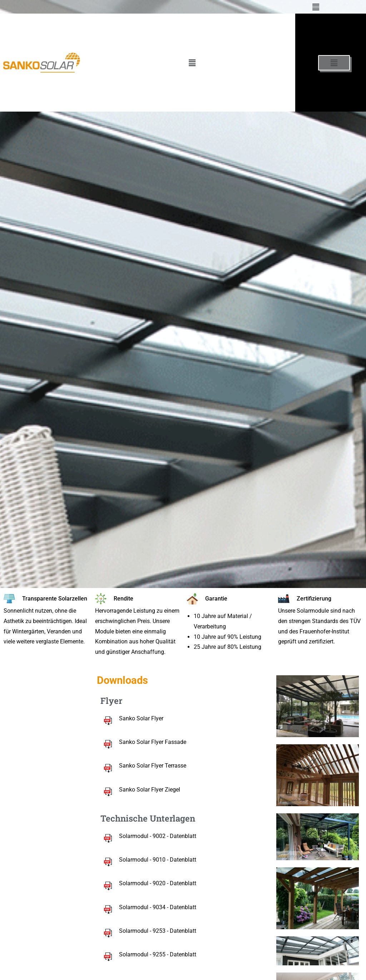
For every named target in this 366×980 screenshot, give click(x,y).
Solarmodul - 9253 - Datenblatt (158, 931)
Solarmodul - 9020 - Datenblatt (158, 883)
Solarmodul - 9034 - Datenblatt (158, 907)
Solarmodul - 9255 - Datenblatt (158, 954)
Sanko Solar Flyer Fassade (153, 742)
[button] (316, 7)
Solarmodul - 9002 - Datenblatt (158, 836)
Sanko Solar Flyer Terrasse (153, 766)
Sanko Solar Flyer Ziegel (150, 790)
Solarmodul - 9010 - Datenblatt (158, 860)
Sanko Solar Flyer (141, 718)
